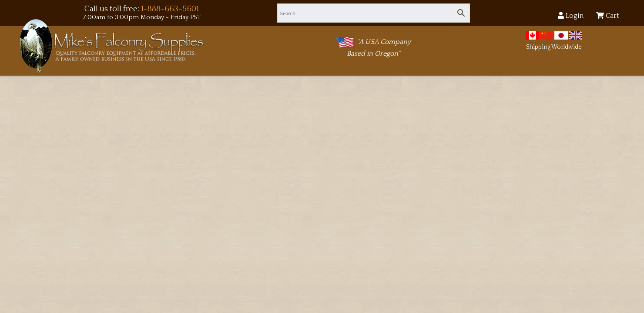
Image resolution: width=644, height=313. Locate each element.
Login (571, 16)
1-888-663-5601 (170, 9)
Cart (608, 16)
